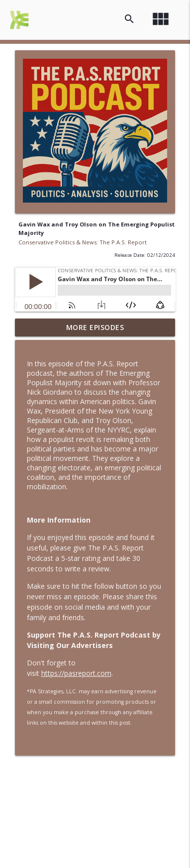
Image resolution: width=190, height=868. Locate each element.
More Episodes (95, 327)
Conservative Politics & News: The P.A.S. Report (83, 242)
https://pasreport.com (76, 673)
